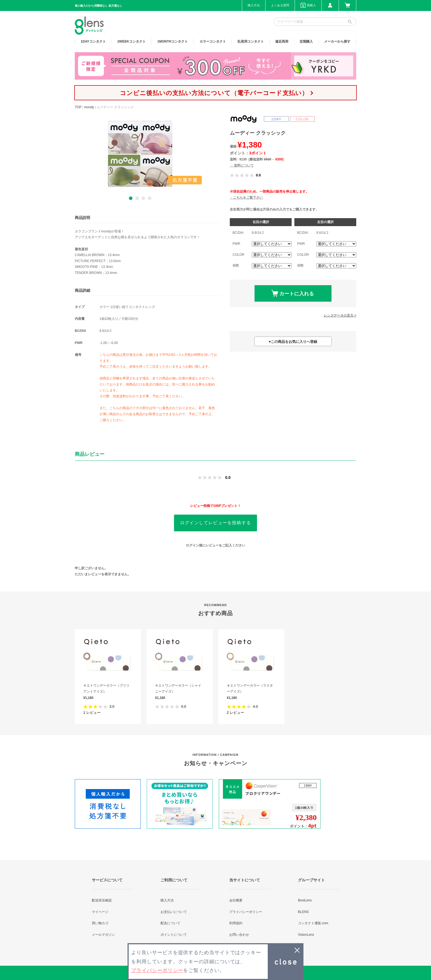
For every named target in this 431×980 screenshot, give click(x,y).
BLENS (303, 912)
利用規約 (236, 923)
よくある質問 (280, 5)
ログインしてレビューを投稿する (215, 523)
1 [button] (131, 198)
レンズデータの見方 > (340, 315)
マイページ (100, 912)
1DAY (93, 41)
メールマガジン (103, 935)
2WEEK (132, 41)
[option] (140, 154)
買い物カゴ (100, 923)
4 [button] (150, 198)
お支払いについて (174, 912)
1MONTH (172, 41)
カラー (213, 41)
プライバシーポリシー (246, 912)
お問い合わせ (239, 935)
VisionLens (306, 935)
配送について (170, 923)
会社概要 (236, 900)
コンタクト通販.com (313, 923)
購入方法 (254, 5)
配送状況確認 (102, 900)
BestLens (305, 900)
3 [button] (143, 198)
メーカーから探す (337, 41)
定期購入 (306, 41)
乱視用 (251, 41)
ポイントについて (174, 935)
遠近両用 (282, 41)
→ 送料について (242, 165)
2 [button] (137, 198)
